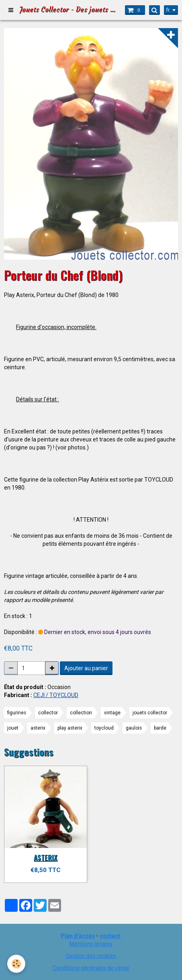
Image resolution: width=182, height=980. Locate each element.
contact (110, 936)
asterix (38, 728)
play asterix (70, 728)
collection (81, 713)
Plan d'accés (78, 936)
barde (160, 728)
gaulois (134, 728)
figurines (17, 713)
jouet (13, 728)
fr (168, 10)
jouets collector (150, 713)
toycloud (104, 728)
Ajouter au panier (86, 668)
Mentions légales (91, 944)
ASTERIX (46, 857)
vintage (112, 713)
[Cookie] (16, 964)
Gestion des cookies (91, 956)
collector (48, 713)
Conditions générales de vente (91, 968)
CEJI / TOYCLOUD (56, 695)
